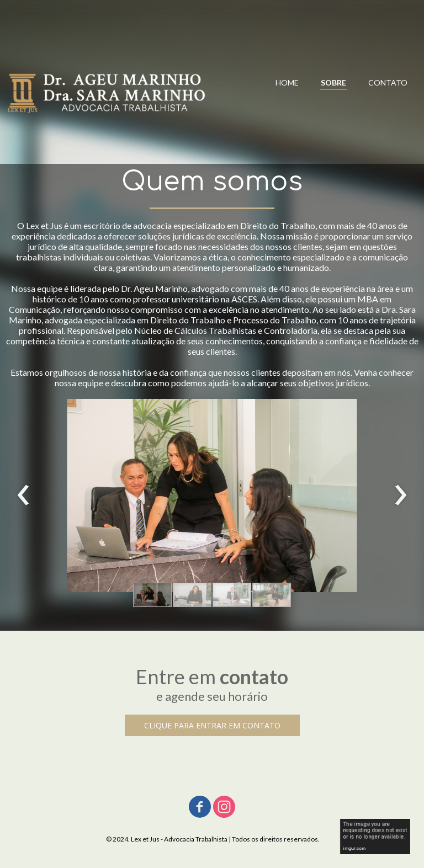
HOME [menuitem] (287, 82)
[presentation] (23, 496)
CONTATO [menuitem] (388, 82)
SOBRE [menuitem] (333, 82)
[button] (152, 595)
